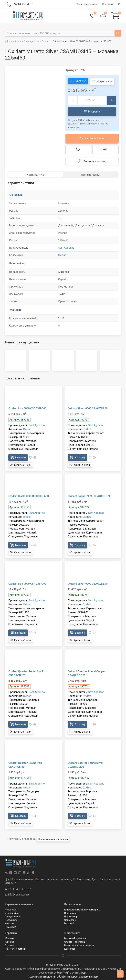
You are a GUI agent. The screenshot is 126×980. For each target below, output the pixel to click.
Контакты (70, 948)
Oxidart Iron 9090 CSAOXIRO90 (27, 583)
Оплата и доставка (75, 941)
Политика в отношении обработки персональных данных (63, 975)
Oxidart (62, 254)
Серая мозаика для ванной (53, 838)
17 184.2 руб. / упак (102, 80)
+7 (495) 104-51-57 (18, 888)
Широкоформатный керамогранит (83, 908)
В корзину (92, 110)
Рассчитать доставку (92, 160)
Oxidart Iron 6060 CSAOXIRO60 (27, 407)
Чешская (10, 922)
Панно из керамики (15, 948)
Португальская (13, 915)
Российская (11, 919)
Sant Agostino (66, 247)
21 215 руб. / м (78, 80)
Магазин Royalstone (75, 937)
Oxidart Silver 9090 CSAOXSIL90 (88, 583)
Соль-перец (71, 919)
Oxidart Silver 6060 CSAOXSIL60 (88, 407)
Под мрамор (71, 915)
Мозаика (10, 937)
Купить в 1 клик (92, 137)
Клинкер (10, 941)
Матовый (69, 922)
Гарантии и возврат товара (79, 944)
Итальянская (12, 912)
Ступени (9, 944)
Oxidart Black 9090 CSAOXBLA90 (29, 495)
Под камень (71, 912)
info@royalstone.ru (17, 893)
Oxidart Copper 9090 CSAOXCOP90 (89, 495)
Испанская (11, 908)
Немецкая (10, 926)
